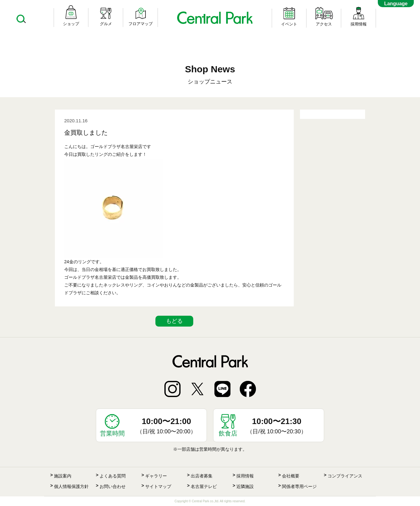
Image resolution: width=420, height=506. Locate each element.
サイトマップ (158, 486)
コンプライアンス (345, 476)
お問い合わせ (113, 486)
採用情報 (245, 476)
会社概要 (291, 476)
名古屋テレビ (204, 486)
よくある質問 (113, 476)
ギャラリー (156, 476)
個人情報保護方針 (71, 486)
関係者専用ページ (299, 486)
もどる (174, 321)
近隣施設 (245, 486)
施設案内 (63, 476)
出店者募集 (202, 476)
